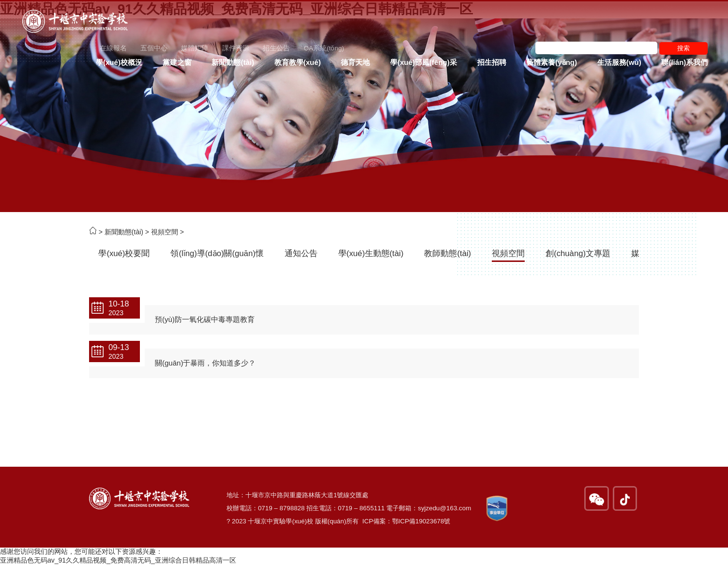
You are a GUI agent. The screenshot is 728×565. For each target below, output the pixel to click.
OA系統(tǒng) (324, 48)
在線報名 (113, 48)
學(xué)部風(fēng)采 (424, 62)
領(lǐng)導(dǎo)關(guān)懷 (217, 253)
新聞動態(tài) (233, 62)
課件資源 (236, 48)
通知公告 (301, 253)
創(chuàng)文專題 (578, 253)
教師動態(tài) (447, 253)
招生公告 (276, 48)
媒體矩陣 (195, 48)
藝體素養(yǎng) (552, 62)
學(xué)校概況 (119, 62)
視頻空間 (165, 232)
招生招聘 (492, 62)
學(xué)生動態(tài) (371, 253)
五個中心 (154, 48)
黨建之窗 (177, 62)
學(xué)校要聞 (124, 253)
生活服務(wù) (619, 62)
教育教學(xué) (298, 62)
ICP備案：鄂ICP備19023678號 (407, 521)
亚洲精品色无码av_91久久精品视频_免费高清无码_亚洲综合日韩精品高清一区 (118, 560)
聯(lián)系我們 (684, 62)
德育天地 (355, 62)
